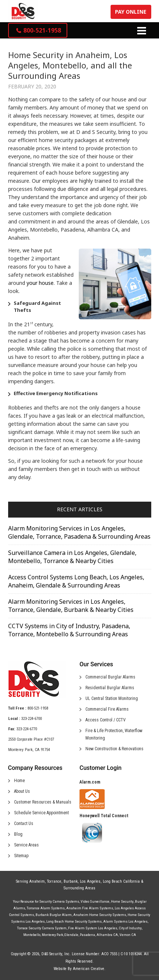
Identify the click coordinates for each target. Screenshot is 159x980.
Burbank (71, 881)
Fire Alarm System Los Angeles (93, 928)
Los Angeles (90, 881)
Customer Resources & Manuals (43, 802)
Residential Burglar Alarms (110, 688)
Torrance (54, 881)
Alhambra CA (107, 935)
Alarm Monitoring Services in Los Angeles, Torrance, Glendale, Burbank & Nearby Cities (71, 606)
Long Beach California (121, 881)
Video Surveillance (95, 901)
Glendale (71, 935)
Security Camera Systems (59, 901)
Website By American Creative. (79, 969)
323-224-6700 (31, 719)
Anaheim (37, 881)
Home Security (122, 901)
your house (40, 283)
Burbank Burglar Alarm (54, 915)
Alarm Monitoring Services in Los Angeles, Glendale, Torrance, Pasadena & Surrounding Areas (79, 532)
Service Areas (26, 845)
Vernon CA (128, 935)
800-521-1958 (38, 708)
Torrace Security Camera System (42, 928)
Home (19, 781)
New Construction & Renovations (114, 749)
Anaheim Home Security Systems (100, 915)
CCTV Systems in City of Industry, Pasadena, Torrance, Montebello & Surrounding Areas (69, 630)
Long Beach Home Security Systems (74, 921)
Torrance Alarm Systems (46, 908)
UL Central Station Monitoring (112, 698)
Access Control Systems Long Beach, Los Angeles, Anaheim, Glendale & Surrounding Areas (76, 581)
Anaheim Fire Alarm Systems (90, 908)
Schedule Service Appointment (41, 813)
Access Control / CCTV (106, 720)
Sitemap (21, 856)
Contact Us (24, 824)
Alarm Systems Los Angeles (125, 921)
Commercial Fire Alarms (107, 709)
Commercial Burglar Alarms (110, 677)
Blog (18, 834)
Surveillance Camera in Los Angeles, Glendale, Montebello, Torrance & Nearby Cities (72, 557)
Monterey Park (53, 935)
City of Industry (130, 928)
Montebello (32, 935)
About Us (22, 791)
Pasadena (87, 935)
